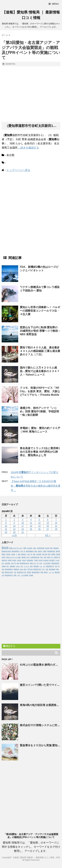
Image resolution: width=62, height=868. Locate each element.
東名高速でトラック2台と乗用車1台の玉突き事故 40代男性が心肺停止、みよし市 (40, 452)
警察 (19, 554)
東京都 (8, 554)
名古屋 (41, 560)
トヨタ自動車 (24, 575)
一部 (18, 575)
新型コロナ (33, 563)
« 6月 (14, 535)
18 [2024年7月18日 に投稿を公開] (31, 526)
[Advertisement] (31, 94)
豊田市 (46, 572)
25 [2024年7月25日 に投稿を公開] (31, 529)
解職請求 (16, 569)
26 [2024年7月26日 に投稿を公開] (39, 529)
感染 (35, 548)
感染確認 (12, 566)
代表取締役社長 (35, 557)
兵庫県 (10, 560)
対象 (34, 554)
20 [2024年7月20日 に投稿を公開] (48, 526)
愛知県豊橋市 (30, 551)
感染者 (40, 551)
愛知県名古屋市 (6, 551)
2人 (53, 572)
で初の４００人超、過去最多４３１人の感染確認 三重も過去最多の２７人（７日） (40, 351)
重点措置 (52, 560)
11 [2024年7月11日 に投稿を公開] (31, 523)
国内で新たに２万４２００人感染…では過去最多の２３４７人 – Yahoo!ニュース (40, 371)
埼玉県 (24, 560)
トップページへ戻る (18, 170)
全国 (45, 557)
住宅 (41, 563)
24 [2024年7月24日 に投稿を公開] (23, 529)
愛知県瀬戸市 (50, 566)
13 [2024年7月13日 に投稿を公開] (48, 523)
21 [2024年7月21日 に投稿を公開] (56, 526)
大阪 (47, 569)
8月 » (48, 535)
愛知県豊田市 (16, 551)
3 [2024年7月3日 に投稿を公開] (23, 520)
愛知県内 (56, 548)
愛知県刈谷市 (37, 569)
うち (41, 566)
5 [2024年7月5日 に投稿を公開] (39, 520)
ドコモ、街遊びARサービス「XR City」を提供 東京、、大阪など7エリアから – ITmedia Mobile (40, 391)
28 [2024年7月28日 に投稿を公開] (56, 529)
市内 (56, 566)
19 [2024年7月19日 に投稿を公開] (39, 526)
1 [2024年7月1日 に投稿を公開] (6, 520)
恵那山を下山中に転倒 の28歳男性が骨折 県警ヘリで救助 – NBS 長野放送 (40, 331)
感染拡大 (24, 554)
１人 (50, 572)
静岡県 (56, 557)
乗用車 (29, 572)
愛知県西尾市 (36, 572)
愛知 (36, 551)
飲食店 (14, 560)
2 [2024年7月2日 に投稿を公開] (14, 520)
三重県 (44, 551)
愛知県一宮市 (26, 557)
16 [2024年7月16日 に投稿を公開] (14, 526)
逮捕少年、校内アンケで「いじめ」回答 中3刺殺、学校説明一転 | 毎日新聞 (39, 411)
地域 (31, 566)
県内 (25, 548)
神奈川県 (45, 554)
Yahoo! (18, 566)
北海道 (19, 560)
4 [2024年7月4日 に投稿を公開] (31, 520)
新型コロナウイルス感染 (14, 557)
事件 (49, 554)
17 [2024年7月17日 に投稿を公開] (23, 526)
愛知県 (5, 548)
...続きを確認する (28, 148)
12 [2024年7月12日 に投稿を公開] (39, 523)
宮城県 (31, 575)
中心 (52, 557)
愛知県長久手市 (22, 572)
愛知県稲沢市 (9, 575)
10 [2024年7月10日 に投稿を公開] (23, 523)
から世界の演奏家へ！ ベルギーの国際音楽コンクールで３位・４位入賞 (40, 311)
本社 (22, 551)
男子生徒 (30, 569)
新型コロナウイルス (16, 548)
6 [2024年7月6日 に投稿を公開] (48, 520)
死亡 (8, 566)
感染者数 (36, 566)
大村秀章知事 (41, 548)
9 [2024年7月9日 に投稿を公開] (14, 523)
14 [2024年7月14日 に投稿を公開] (56, 523)
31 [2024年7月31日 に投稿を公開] (23, 532)
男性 (51, 548)
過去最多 (8, 563)
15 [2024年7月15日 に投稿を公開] (6, 526)
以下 (43, 569)
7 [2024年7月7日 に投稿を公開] (56, 520)
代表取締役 (30, 560)
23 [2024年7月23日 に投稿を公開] (14, 529)
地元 (12, 563)
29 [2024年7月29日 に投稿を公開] (6, 532)
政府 (18, 563)
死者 (3, 572)
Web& (21, 569)
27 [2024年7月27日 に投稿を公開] (48, 529)
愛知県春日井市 (24, 563)
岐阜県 (47, 548)
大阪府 (13, 554)
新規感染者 (52, 569)
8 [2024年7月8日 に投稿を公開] (6, 523)
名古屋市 (30, 548)
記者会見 (46, 560)
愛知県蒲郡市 (9, 569)
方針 (15, 572)
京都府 (4, 566)
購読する (9, 646)
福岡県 (53, 554)
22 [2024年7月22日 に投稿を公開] (6, 529)
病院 (15, 575)
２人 (44, 566)
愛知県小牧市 (9, 572)
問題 (42, 572)
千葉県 (36, 560)
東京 (42, 557)
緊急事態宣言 (51, 551)
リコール (27, 566)
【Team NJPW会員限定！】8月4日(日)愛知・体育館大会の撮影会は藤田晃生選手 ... (36, 486)
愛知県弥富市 (55, 563)
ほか (22, 566)
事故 (58, 569)
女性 (29, 554)
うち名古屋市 (47, 563)
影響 (48, 557)
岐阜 (25, 569)
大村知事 (39, 554)
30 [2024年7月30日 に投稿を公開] (14, 532)
